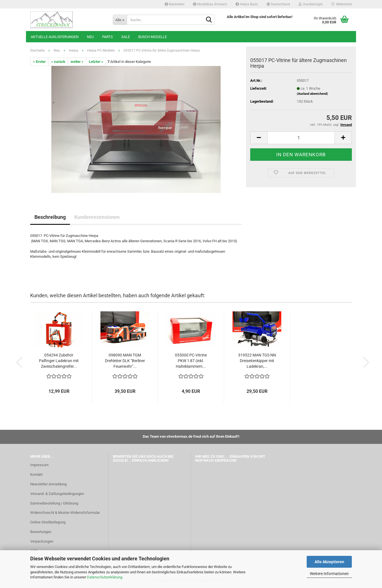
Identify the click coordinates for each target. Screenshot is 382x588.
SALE (126, 37)
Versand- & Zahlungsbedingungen (57, 494)
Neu (90, 37)
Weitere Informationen (329, 574)
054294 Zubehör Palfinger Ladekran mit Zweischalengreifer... (59, 361)
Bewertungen (41, 532)
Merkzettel (342, 4)
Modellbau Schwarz (210, 4)
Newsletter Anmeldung (48, 484)
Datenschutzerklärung (105, 577)
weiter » (77, 62)
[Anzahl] (301, 138)
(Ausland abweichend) (312, 94)
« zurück (58, 62)
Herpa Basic (247, 4)
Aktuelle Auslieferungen (55, 37)
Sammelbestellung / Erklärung (54, 503)
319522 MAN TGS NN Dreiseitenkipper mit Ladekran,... (257, 361)
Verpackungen (42, 541)
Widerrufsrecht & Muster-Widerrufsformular (65, 513)
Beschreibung (50, 217)
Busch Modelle (152, 37)
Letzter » (96, 62)
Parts (107, 37)
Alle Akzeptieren (329, 562)
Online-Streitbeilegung (48, 522)
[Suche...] (120, 20)
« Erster (39, 62)
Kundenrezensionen (97, 217)
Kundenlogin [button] (311, 4)
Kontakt (36, 474)
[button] (278, 4)
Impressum (39, 465)
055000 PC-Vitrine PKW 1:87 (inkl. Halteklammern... (191, 361)
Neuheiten (175, 4)
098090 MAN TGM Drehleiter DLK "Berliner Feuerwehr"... (125, 361)
